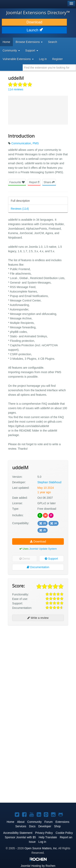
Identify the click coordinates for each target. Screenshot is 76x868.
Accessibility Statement (18, 833)
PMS (36, 143)
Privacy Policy (44, 833)
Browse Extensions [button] (29, 42)
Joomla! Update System (43, 549)
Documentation (38, 567)
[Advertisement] (38, 667)
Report (34, 182)
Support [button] (32, 50)
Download (34, 22)
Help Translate (48, 837)
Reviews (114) (20, 209)
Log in (43, 59)
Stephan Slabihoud (49, 482)
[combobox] (49, 68)
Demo (25, 559)
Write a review (38, 618)
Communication (21, 143)
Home (6, 42)
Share (49, 182)
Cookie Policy (64, 833)
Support (51, 559)
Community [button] (11, 50)
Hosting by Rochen (38, 866)
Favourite (17, 182)
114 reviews (16, 89)
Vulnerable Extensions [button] (18, 59)
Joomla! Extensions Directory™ (38, 12)
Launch (34, 30)
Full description (20, 201)
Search (52, 42)
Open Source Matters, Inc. (41, 848)
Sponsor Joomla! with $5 (20, 837)
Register (58, 59)
